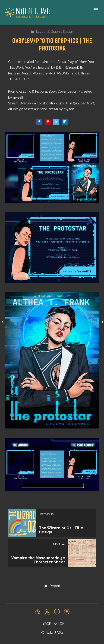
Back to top (53, 623)
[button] (52, 586)
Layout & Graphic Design (52, 32)
